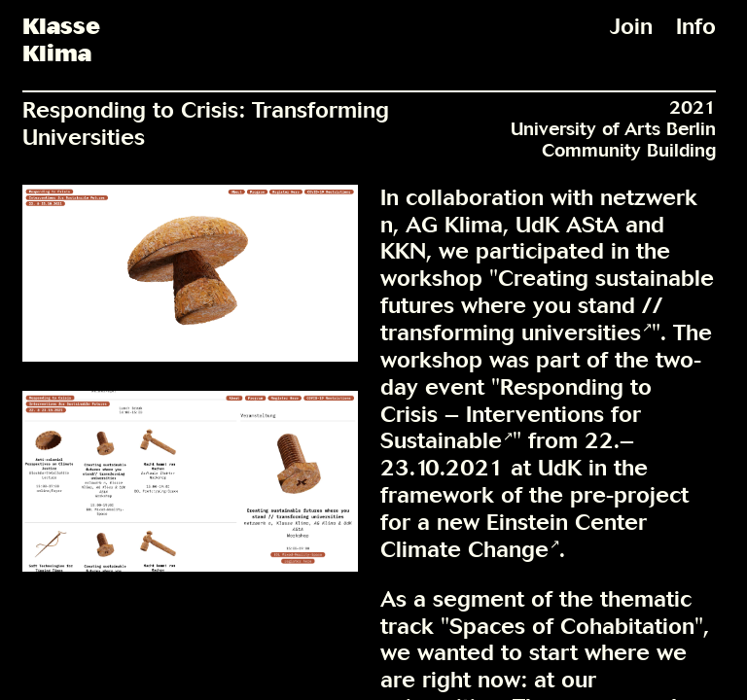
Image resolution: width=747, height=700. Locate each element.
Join (631, 26)
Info (696, 26)
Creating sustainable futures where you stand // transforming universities (547, 305)
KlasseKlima (61, 40)
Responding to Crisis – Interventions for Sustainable (516, 414)
